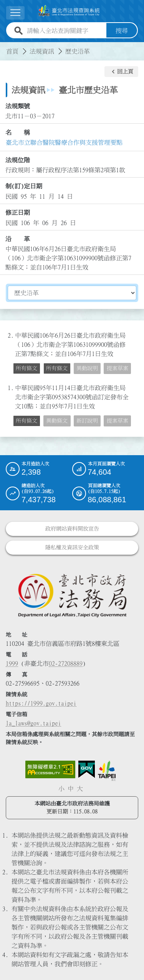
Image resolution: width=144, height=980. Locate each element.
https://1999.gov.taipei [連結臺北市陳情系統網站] (41, 703)
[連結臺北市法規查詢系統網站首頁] (69, 11)
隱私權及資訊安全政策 (72, 547)
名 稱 (18, 132)
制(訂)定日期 (24, 186)
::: (5, 47)
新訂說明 (87, 421)
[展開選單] (15, 13)
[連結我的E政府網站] (87, 769)
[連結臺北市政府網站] (107, 771)
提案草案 (118, 368)
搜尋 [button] (122, 31)
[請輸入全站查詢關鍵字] (65, 31)
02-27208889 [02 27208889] (66, 663)
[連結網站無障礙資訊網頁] (50, 769)
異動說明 (87, 368)
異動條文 (57, 421)
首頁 (12, 51)
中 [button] (71, 789)
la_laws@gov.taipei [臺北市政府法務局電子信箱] (33, 723)
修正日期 (18, 212)
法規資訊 (42, 51)
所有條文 (26, 368)
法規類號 (18, 106)
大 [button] (80, 789)
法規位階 (18, 160)
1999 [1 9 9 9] (12, 663)
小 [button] (61, 789)
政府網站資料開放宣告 (72, 529)
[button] (121, 72)
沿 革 (18, 239)
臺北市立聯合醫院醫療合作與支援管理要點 (64, 142)
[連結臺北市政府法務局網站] (72, 595)
